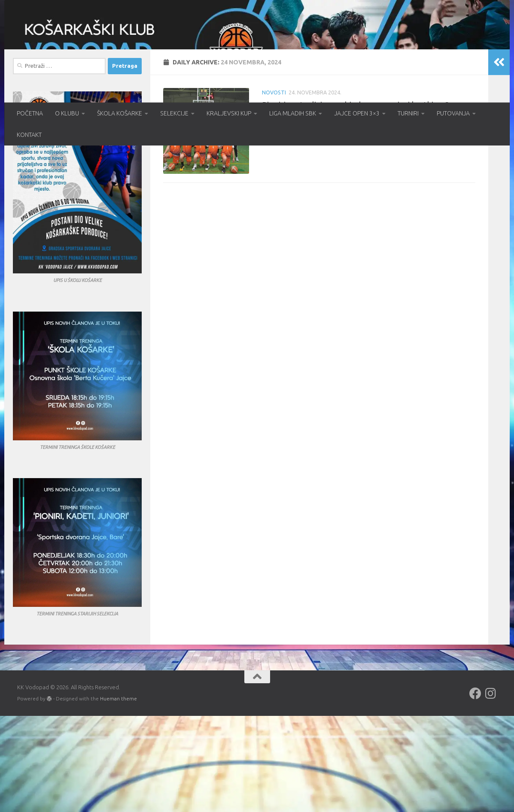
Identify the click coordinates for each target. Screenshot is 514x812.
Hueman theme (119, 795)
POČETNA (30, 113)
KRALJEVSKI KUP (229, 113)
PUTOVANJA (453, 113)
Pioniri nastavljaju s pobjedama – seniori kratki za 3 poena (369, 201)
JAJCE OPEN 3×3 (357, 113)
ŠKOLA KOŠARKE (120, 113)
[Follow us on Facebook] (475, 790)
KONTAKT (29, 135)
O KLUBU (67, 113)
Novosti (274, 189)
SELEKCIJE (174, 113)
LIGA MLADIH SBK (293, 113)
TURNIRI (408, 113)
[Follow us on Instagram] (491, 790)
